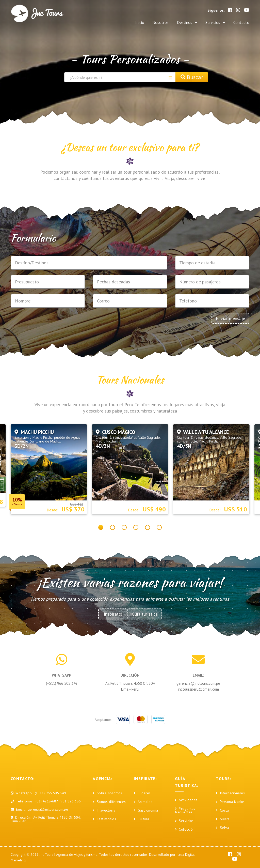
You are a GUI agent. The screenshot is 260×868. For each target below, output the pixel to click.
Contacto (241, 22)
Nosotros (152, 22)
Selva (222, 828)
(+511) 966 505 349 (62, 683)
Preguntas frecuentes (185, 811)
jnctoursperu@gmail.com (198, 689)
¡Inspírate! (112, 614)
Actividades (186, 800)
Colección (185, 830)
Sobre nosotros (107, 793)
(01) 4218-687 (47, 801)
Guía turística (145, 614)
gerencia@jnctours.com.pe (198, 683)
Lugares (142, 793)
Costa (222, 811)
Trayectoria (104, 811)
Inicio (128, 22)
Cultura (142, 819)
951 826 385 (71, 801)
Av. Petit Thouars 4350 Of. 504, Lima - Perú (46, 819)
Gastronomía (146, 811)
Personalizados (230, 802)
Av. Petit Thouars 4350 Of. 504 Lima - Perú (130, 686)
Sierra (223, 819)
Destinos (181, 22)
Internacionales (230, 793)
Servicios (212, 22)
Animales (143, 802)
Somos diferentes (109, 802)
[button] (101, 527)
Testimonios (104, 819)
